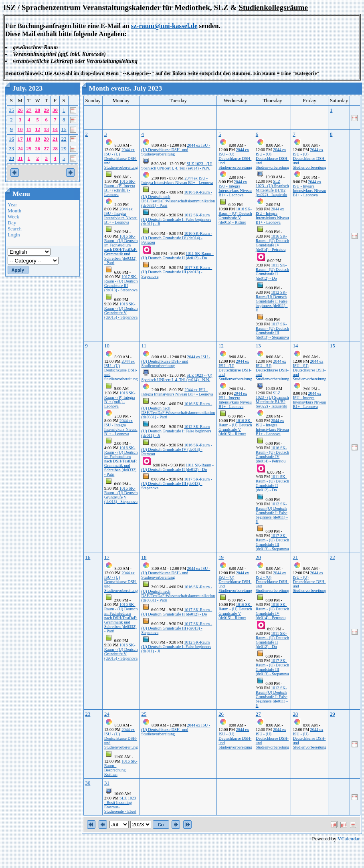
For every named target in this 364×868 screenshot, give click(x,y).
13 (46, 129)
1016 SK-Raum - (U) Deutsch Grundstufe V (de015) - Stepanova (121, 311)
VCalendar (349, 839)
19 (37, 139)
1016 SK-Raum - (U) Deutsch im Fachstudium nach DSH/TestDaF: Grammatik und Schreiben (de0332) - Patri (121, 249)
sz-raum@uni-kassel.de (164, 26)
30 (55, 110)
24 (20, 149)
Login (14, 235)
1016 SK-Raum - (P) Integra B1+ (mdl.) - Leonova (120, 400)
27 (29, 110)
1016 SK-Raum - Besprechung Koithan (121, 768)
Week (13, 217)
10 (20, 129)
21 (55, 139)
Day (12, 223)
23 (11, 149)
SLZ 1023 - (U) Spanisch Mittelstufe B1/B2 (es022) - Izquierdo (272, 188)
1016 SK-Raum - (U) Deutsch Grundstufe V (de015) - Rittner (235, 216)
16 (11, 139)
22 (64, 139)
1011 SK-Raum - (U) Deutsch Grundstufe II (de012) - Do (178, 256)
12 (37, 129)
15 (64, 129)
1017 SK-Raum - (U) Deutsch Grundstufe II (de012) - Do (177, 612)
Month (14, 211)
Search (15, 229)
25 (11, 110)
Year (12, 205)
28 (37, 110)
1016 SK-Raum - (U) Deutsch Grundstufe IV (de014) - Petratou (177, 238)
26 (20, 110)
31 (20, 158)
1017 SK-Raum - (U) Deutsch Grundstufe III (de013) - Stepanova (121, 283)
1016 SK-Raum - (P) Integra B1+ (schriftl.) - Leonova (120, 188)
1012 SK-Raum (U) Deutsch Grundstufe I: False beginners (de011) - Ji (176, 219)
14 (55, 129)
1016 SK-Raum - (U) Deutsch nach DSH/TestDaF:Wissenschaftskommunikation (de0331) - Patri (178, 199)
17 (20, 139)
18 (29, 139)
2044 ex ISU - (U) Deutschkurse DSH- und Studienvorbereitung (121, 158)
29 (46, 110)
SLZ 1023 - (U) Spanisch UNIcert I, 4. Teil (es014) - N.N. (177, 166)
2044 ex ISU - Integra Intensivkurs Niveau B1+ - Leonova (121, 216)
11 (29, 129)
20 (46, 139)
